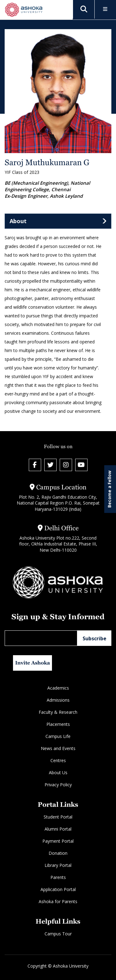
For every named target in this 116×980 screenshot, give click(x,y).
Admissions (58, 700)
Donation (58, 853)
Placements (58, 724)
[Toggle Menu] (105, 9)
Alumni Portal (58, 829)
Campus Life (58, 736)
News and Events (58, 748)
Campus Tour (58, 934)
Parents (58, 877)
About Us (58, 773)
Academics (58, 688)
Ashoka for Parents (58, 901)
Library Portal (58, 865)
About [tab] (18, 221)
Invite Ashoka (33, 663)
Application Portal (58, 889)
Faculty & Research (58, 712)
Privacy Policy (58, 785)
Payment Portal (58, 841)
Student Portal (58, 817)
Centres (58, 760)
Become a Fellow (109, 489)
